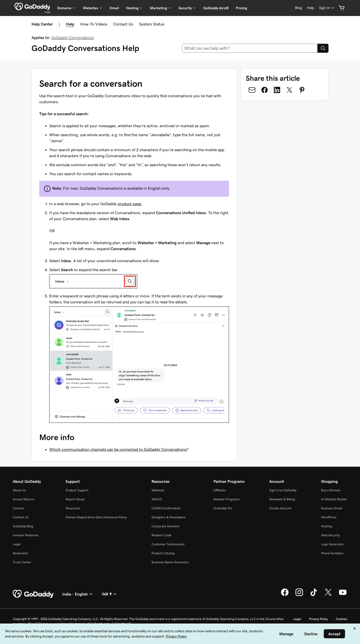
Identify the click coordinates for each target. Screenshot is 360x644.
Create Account (280, 508)
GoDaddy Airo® (216, 8)
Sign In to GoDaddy (283, 490)
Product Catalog (163, 553)
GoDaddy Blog (23, 526)
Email (114, 8)
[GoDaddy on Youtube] (343, 595)
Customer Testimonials (168, 544)
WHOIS (157, 499)
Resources (73, 508)
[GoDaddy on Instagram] (299, 595)
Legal (17, 544)
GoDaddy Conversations (72, 37)
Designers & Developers (168, 517)
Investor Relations (26, 535)
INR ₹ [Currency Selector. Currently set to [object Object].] (110, 594)
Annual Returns (24, 499)
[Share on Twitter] (289, 90)
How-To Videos (94, 24)
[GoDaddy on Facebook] (285, 595)
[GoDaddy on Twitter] (328, 595)
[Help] (310, 8)
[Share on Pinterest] (302, 90)
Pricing (241, 8)
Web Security (330, 535)
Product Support (77, 490)
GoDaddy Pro (223, 508)
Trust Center (22, 562)
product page (129, 204)
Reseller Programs (226, 499)
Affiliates (220, 490)
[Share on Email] (252, 90)
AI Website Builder (334, 499)
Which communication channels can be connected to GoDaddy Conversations (118, 449)
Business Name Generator (170, 562)
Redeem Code (161, 535)
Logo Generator (332, 544)
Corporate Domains (165, 526)
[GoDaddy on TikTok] (314, 595)
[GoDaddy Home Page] (33, 594)
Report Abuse (75, 499)
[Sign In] (327, 8)
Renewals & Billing (282, 499)
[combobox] (250, 48)
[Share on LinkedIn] (277, 90)
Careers (18, 508)
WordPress (329, 517)
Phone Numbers (332, 553)
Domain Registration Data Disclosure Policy (96, 517)
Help (70, 24)
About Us (19, 490)
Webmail (158, 490)
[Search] (323, 48)
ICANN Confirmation (166, 508)
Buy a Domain (331, 490)
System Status (152, 24)
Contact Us (123, 24)
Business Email (332, 508)
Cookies (341, 619)
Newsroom (20, 553)
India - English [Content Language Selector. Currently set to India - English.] (78, 594)
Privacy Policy (318, 619)
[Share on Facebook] (264, 90)
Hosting (326, 526)
